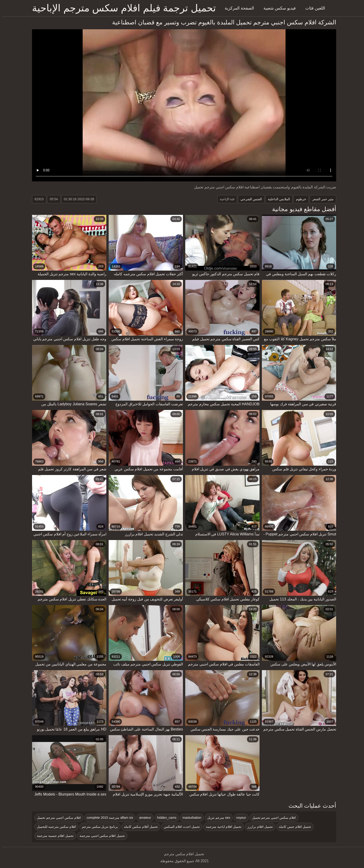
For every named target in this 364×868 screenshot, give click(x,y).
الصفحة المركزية (237, 8)
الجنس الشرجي (249, 199)
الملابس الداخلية (277, 199)
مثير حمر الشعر (321, 199)
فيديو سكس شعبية (278, 8)
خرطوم (299, 199)
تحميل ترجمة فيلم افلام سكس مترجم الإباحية (122, 8)
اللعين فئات (313, 8)
